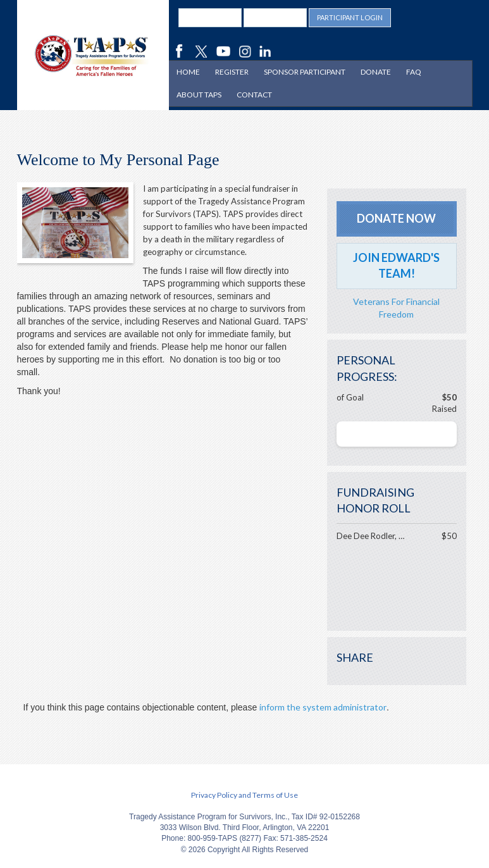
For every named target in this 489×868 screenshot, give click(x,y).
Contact (254, 95)
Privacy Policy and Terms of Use (244, 795)
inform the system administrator (323, 707)
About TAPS (199, 95)
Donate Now (396, 218)
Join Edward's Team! (396, 266)
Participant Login (350, 17)
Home (188, 72)
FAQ (414, 72)
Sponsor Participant (305, 72)
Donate (376, 72)
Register (232, 72)
